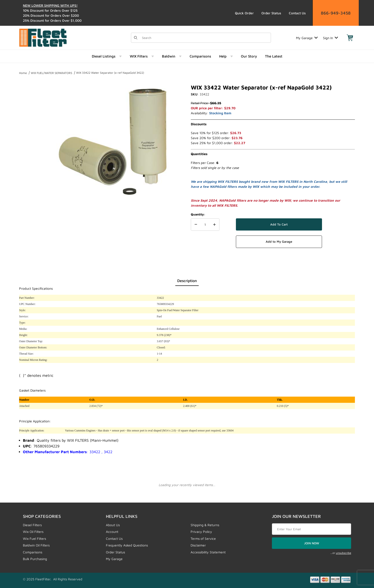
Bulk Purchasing (35, 559)
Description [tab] (187, 281)
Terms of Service (203, 538)
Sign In (330, 38)
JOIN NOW (312, 543)
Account (112, 532)
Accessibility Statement (208, 552)
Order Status (271, 13)
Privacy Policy (201, 532)
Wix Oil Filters (33, 532)
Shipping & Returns (205, 525)
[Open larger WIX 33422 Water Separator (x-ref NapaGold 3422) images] (113, 141)
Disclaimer (198, 545)
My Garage (307, 38)
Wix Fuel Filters (34, 538)
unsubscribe (343, 553)
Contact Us (297, 13)
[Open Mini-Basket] (350, 38)
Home (23, 73)
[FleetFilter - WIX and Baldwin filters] (43, 37)
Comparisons (33, 552)
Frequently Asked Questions (127, 545)
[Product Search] (205, 38)
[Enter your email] (312, 529)
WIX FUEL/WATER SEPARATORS (52, 73)
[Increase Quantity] (214, 225)
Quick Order (244, 13)
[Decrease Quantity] (196, 225)
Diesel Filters (32, 525)
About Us (113, 525)
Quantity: (198, 214)
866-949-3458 (336, 13)
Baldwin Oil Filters (36, 545)
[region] (29, 139)
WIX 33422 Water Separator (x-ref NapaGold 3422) (110, 73)
